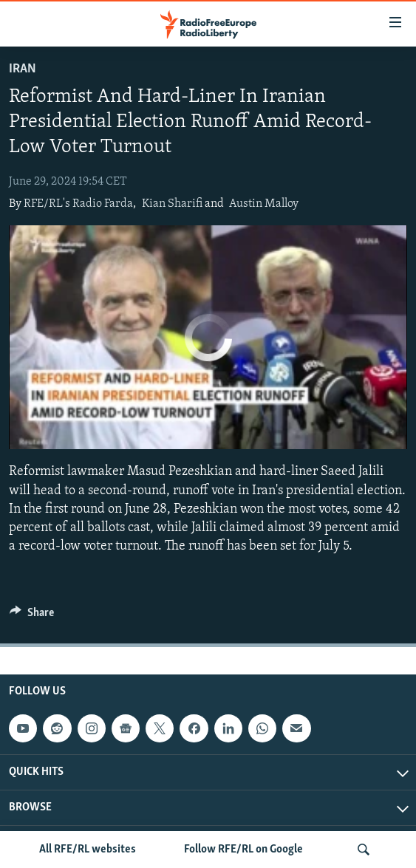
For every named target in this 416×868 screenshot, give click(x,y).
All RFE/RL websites (88, 850)
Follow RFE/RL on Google (243, 850)
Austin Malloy (264, 204)
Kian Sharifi (172, 204)
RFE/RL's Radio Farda (78, 204)
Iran (23, 69)
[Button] (32, 616)
